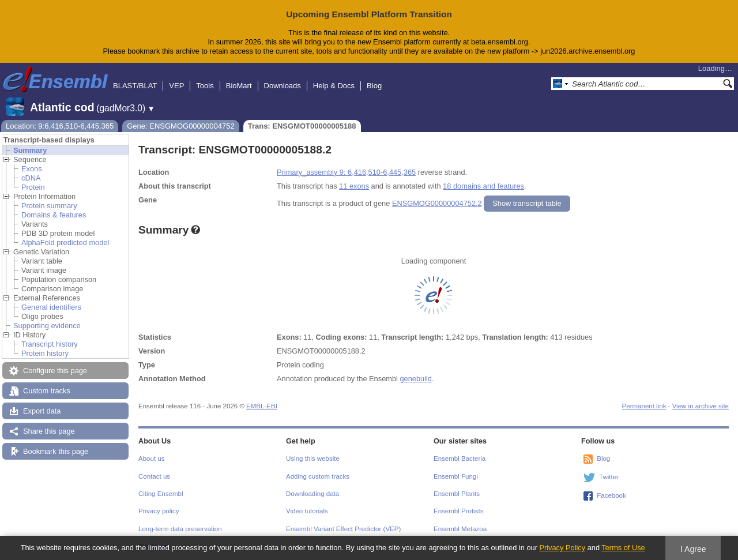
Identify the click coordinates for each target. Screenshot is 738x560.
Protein (33, 187)
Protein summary (49, 206)
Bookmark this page (56, 451)
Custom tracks (47, 391)
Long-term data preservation (180, 529)
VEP (176, 86)
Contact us (154, 476)
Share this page (49, 431)
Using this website (313, 458)
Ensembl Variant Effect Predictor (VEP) (343, 529)
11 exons (354, 186)
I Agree (693, 549)
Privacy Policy (562, 548)
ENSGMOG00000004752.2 (437, 203)
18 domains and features (483, 186)
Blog (374, 86)
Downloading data (312, 494)
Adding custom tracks (318, 476)
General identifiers (51, 307)
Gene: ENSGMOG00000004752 (180, 126)
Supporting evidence (47, 326)
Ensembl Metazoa (460, 529)
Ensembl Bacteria (460, 458)
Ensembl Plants (457, 494)
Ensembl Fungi (456, 476)
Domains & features (54, 215)
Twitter (609, 477)
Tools (205, 86)
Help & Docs (334, 86)
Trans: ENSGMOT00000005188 (302, 126)
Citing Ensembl (161, 494)
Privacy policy (159, 511)
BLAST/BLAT (135, 86)
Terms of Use (623, 548)
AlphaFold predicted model (65, 243)
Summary (30, 150)
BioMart (239, 86)
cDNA (31, 178)
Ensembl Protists (458, 511)
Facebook (611, 495)
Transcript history (50, 344)
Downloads (283, 86)
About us (151, 458)
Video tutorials (307, 511)
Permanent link (644, 406)
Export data (42, 411)
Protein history (45, 353)
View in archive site (701, 406)
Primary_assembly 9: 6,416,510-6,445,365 (346, 172)
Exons (32, 169)
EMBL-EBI (262, 406)
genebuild (416, 379)
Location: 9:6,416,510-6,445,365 (60, 126)
